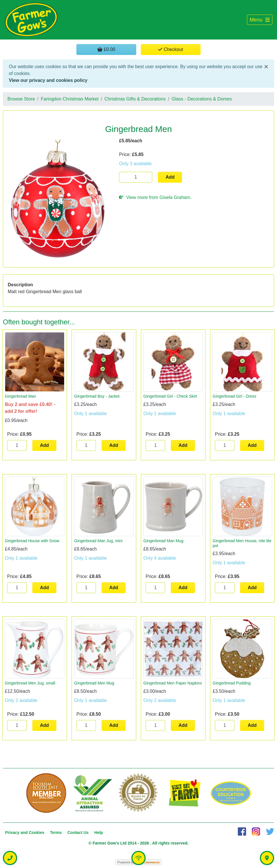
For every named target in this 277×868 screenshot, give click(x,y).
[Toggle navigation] (260, 20)
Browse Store (21, 99)
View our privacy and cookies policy (48, 80)
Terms (56, 833)
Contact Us (78, 833)
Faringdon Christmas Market (70, 99)
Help (99, 833)
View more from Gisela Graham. (155, 197)
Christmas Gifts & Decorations (135, 99)
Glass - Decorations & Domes (202, 99)
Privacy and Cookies (25, 833)
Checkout (171, 49)
